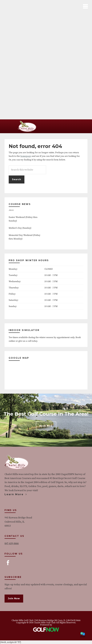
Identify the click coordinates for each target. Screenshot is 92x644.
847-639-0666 (12, 543)
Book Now (46, 426)
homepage (26, 156)
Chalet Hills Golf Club (27, 126)
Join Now (14, 598)
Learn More (14, 494)
